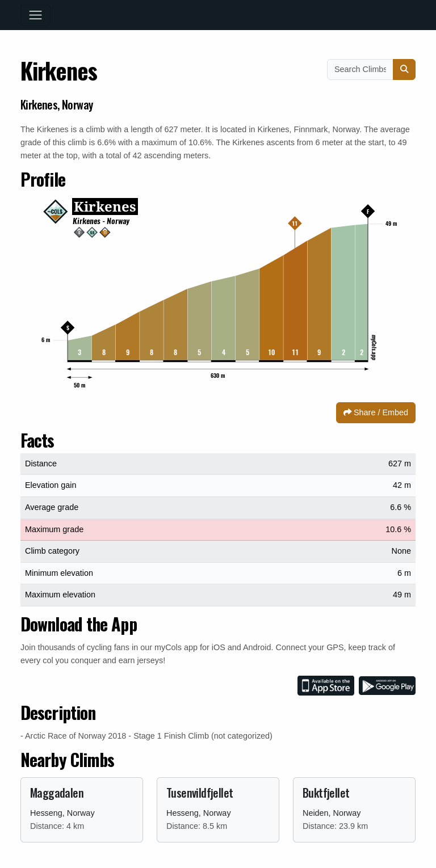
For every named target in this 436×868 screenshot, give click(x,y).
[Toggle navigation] (35, 15)
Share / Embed (376, 412)
